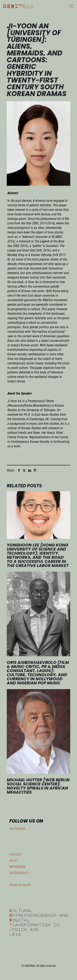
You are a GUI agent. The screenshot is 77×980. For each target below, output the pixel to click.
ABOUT (14, 861)
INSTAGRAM (17, 829)
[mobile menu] (71, 6)
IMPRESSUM (17, 867)
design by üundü (20, 885)
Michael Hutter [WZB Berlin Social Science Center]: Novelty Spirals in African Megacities (38, 786)
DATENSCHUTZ (19, 873)
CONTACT (16, 854)
